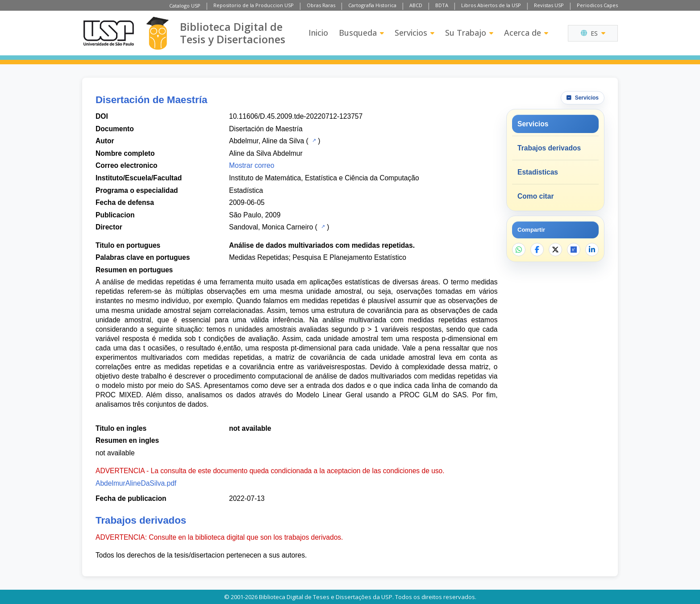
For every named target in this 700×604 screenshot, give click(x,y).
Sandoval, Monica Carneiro (271, 227)
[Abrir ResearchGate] (574, 250)
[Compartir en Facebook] (537, 250)
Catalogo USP (185, 6)
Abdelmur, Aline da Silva (267, 141)
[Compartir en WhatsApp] (519, 250)
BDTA (442, 5)
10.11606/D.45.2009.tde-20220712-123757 (296, 116)
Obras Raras (321, 5)
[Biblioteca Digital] (157, 33)
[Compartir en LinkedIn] (592, 250)
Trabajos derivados (549, 148)
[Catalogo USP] (313, 140)
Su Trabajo (469, 33)
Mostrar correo (252, 165)
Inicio (318, 33)
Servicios (415, 33)
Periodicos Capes (597, 5)
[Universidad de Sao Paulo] (108, 33)
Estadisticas (538, 172)
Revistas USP (549, 5)
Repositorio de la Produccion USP (254, 5)
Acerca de (526, 33)
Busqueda (361, 33)
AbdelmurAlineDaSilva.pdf (136, 483)
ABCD (416, 5)
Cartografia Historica (372, 5)
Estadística (246, 190)
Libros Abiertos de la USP (491, 5)
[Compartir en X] (555, 250)
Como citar (535, 196)
